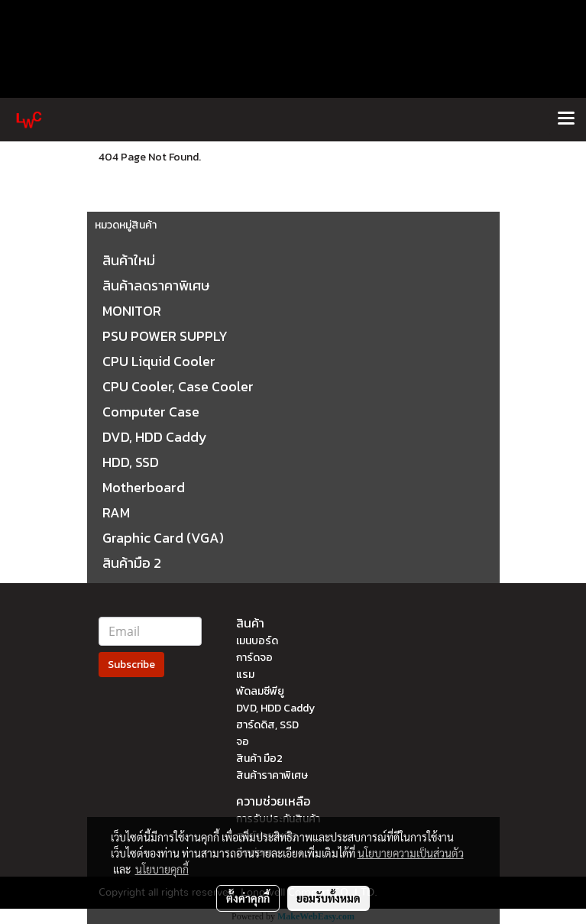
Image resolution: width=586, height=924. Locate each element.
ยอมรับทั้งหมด (329, 898)
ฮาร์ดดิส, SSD (267, 725)
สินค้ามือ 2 (132, 563)
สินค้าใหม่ (129, 260)
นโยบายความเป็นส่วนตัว (411, 853)
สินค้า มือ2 (259, 759)
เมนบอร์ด (257, 641)
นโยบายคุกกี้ (162, 869)
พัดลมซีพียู (260, 691)
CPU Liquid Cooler (159, 361)
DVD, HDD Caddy (155, 437)
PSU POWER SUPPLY (165, 336)
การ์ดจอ (254, 658)
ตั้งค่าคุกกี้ (248, 898)
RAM (116, 512)
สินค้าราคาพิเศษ (272, 775)
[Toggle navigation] (566, 119)
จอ (243, 742)
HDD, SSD (131, 462)
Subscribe (131, 665)
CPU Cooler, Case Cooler (178, 386)
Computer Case (151, 412)
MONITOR (132, 311)
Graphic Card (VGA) (163, 538)
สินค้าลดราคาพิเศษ (156, 285)
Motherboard (144, 487)
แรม (245, 674)
